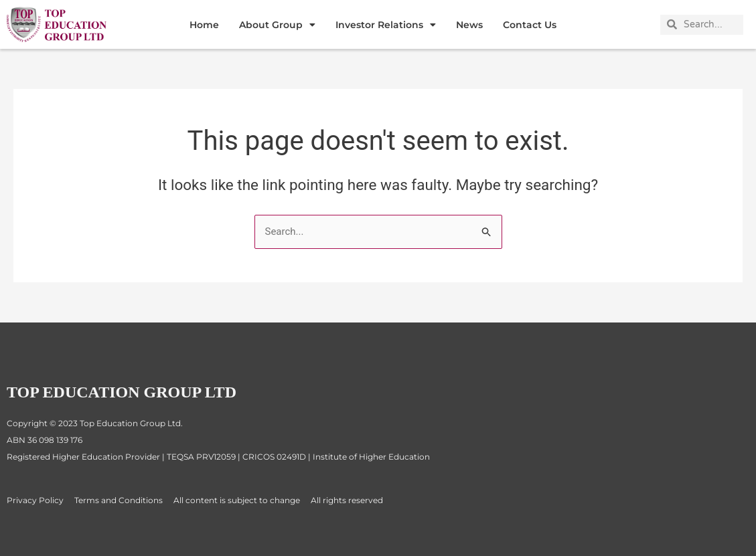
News (469, 25)
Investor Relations (386, 25)
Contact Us (530, 25)
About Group (277, 25)
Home (204, 25)
